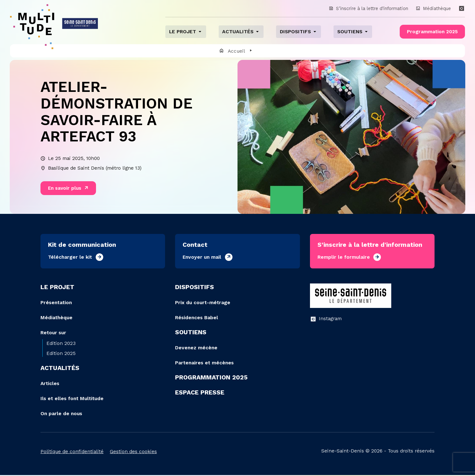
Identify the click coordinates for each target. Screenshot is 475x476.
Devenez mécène (196, 349)
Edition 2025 (61, 354)
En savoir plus (65, 189)
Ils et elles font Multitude (72, 399)
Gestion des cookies (133, 452)
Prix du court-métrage (203, 303)
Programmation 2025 (432, 32)
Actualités (238, 32)
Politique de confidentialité (72, 452)
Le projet (183, 32)
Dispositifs (295, 32)
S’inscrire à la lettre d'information (367, 8)
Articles (50, 384)
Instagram (326, 320)
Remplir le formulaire (344, 258)
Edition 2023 (61, 344)
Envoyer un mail (202, 258)
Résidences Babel (197, 318)
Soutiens (349, 32)
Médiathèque (433, 8)
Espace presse (200, 393)
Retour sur (53, 333)
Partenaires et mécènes (204, 364)
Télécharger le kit (70, 258)
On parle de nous (61, 414)
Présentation (56, 303)
